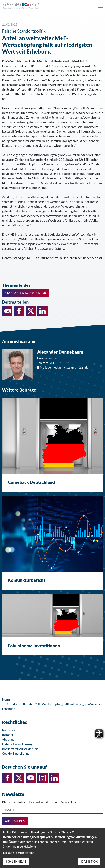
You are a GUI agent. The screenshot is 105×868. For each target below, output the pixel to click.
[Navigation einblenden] (100, 6)
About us (8, 739)
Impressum (10, 730)
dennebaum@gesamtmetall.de (68, 367)
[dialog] (52, 848)
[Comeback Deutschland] (52, 445)
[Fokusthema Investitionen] (52, 625)
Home (6, 699)
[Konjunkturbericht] (52, 543)
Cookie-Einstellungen (17, 753)
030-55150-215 (59, 363)
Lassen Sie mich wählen (19, 853)
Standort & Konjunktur (25, 293)
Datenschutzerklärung (17, 744)
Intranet (8, 735)
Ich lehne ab (16, 861)
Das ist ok (89, 861)
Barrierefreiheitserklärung (20, 749)
